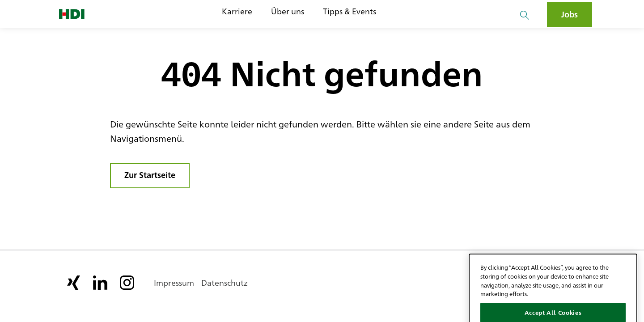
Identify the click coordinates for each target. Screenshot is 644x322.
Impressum (174, 282)
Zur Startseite (150, 174)
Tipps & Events (350, 11)
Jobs (570, 14)
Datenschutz (225, 282)
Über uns (288, 11)
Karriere (237, 11)
